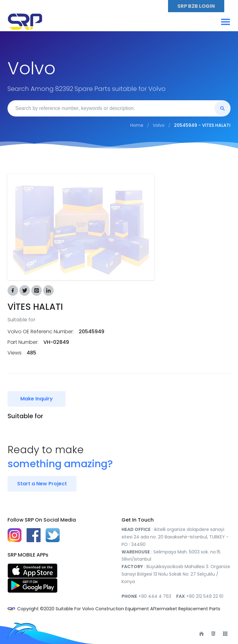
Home (137, 125)
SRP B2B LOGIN (196, 6)
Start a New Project (42, 484)
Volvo (159, 125)
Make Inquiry (37, 399)
